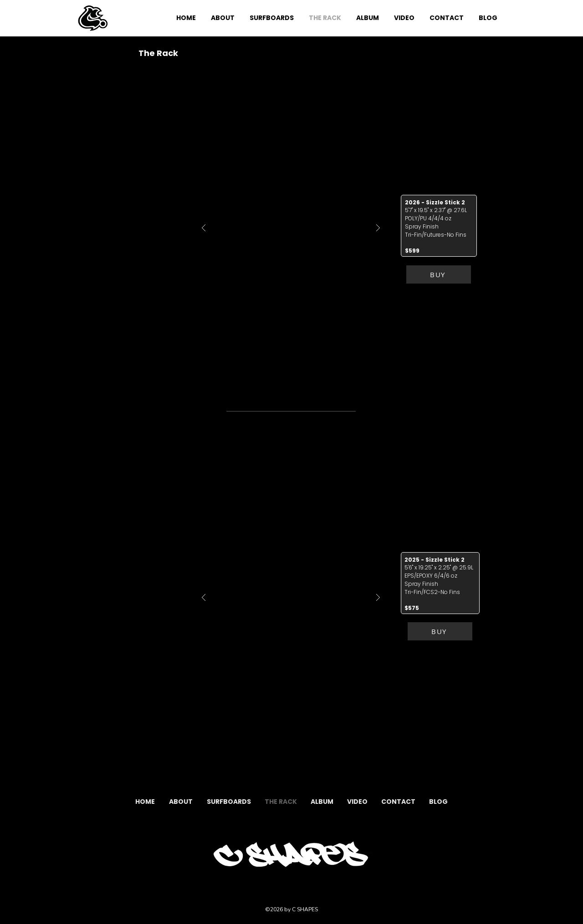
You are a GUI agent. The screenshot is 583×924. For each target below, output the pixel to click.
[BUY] (439, 274)
